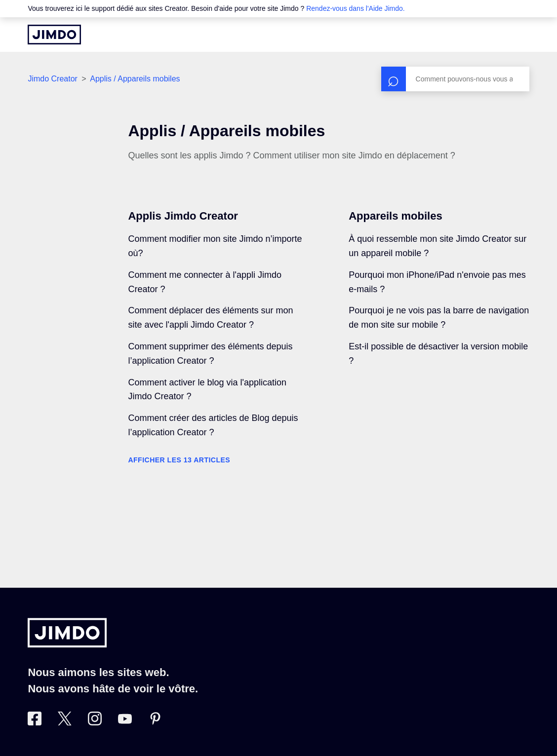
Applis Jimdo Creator (183, 216)
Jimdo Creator (52, 79)
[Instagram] (95, 722)
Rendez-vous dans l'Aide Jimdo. (356, 8)
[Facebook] (35, 722)
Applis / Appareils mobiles (135, 79)
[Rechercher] (455, 79)
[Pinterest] (155, 722)
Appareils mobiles (396, 216)
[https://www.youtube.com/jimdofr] (125, 722)
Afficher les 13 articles (179, 460)
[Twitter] (65, 722)
